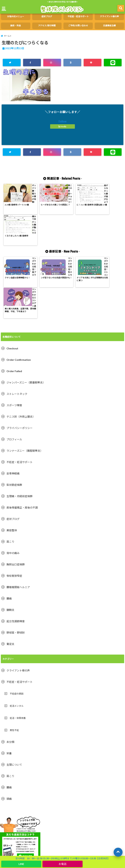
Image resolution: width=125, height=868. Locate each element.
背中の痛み (13, 491)
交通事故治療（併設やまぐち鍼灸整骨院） (20, 820)
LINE (21, 864)
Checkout (12, 286)
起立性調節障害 (16, 559)
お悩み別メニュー (16, 17)
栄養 (9, 691)
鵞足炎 (10, 582)
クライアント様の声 (109, 17)
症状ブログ (47, 17)
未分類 (10, 680)
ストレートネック (17, 331)
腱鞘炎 (10, 547)
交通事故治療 (109, 26)
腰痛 (9, 536)
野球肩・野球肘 (16, 570)
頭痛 (9, 736)
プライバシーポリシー (20, 366)
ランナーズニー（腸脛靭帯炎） (25, 388)
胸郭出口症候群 (16, 502)
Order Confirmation (19, 297)
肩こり (10, 479)
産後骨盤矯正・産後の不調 (22, 445)
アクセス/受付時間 (47, 26)
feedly (62, 126)
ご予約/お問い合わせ (78, 26)
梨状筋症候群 (14, 422)
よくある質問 (106, 813)
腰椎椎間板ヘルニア (18, 525)
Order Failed (14, 309)
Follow (63, 121)
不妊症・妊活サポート (78, 17)
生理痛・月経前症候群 (20, 434)
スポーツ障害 (14, 343)
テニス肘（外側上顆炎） (21, 354)
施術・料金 (16, 26)
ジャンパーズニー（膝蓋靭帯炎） (26, 320)
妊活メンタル (17, 643)
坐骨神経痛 (13, 411)
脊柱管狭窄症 (14, 513)
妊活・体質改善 (18, 656)
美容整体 (12, 468)
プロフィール (14, 377)
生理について (14, 702)
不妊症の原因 (17, 631)
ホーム (7, 813)
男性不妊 (14, 668)
